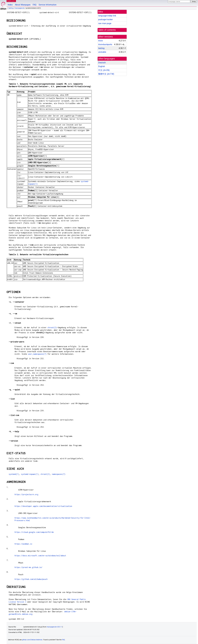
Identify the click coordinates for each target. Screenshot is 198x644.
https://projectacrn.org (26, 494)
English (102, 66)
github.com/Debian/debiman (32, 640)
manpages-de (19, 8)
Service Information (48, 5)
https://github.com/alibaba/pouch (31, 579)
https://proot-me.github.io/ (28, 567)
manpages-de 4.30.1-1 (55, 627)
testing (11, 8)
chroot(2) (52, 327)
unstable (102, 52)
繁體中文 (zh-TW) (106, 74)
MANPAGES (11, 1)
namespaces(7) (59, 474)
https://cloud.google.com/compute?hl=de (34, 532)
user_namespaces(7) (37, 354)
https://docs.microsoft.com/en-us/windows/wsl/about (40, 556)
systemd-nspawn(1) (30, 474)
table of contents (107, 30)
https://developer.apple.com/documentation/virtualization (43, 506)
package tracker (105, 19)
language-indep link (107, 16)
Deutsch (102, 63)
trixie (100, 41)
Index (10, 5)
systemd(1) (14, 474)
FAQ (35, 5)
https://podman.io (23, 544)
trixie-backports (105, 44)
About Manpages (23, 5)
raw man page (105, 23)
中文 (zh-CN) (104, 70)
